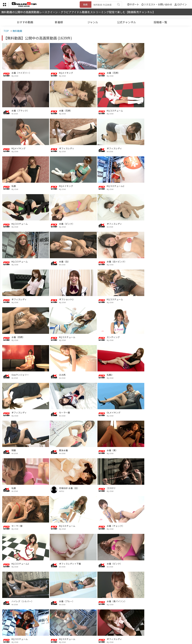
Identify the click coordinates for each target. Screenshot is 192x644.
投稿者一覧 (160, 22)
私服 (61, 148)
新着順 (59, 22)
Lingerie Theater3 (68, 525)
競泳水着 (158, 336)
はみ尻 (62, 299)
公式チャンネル (127, 22)
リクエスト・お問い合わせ (157, 4)
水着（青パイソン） (21, 487)
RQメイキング (66, 73)
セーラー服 (17, 336)
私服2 (109, 299)
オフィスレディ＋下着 (22, 449)
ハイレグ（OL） (162, 600)
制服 (109, 336)
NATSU (109, 377)
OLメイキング (66, 336)
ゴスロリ (158, 374)
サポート (133, 4)
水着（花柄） (113, 73)
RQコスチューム (67, 110)
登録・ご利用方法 (94, 627)
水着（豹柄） (66, 261)
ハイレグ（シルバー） (118, 449)
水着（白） (17, 223)
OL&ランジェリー (20, 299)
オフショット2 (161, 223)
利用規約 (57, 627)
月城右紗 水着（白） (117, 374)
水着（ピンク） (67, 186)
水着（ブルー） (162, 449)
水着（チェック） (115, 412)
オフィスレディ (162, 110)
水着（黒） (17, 374)
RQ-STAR (15, 76)
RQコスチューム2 (163, 148)
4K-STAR (157, 76)
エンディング (160, 261)
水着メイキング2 (162, 562)
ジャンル (93, 22)
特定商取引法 (73, 627)
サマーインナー (162, 525)
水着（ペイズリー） (21, 73)
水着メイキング (114, 600)
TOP (46, 627)
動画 (85, 4)
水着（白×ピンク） (69, 223)
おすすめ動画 (25, 22)
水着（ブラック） (163, 73)
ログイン (182, 4)
